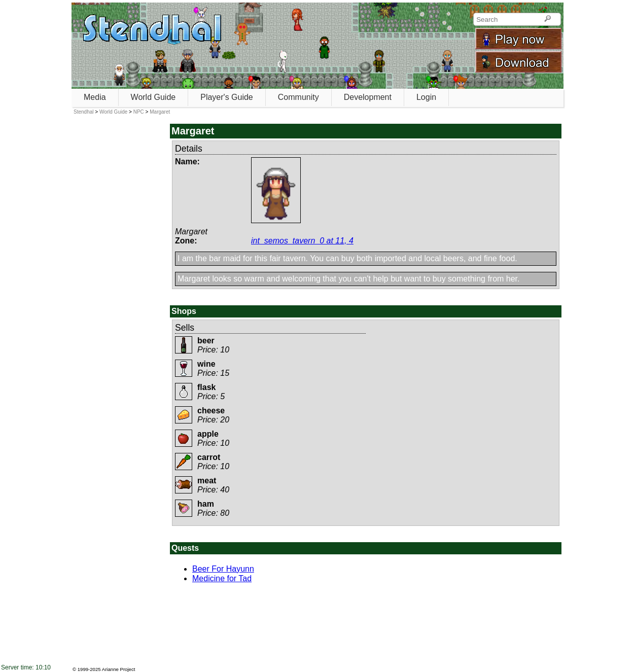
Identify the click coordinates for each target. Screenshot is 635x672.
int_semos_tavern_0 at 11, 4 (302, 241)
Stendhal (83, 112)
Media (95, 97)
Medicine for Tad (222, 578)
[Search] (548, 19)
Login (426, 97)
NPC (139, 112)
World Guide (153, 97)
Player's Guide (227, 97)
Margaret (160, 112)
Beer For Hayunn (223, 569)
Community (298, 97)
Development (368, 97)
